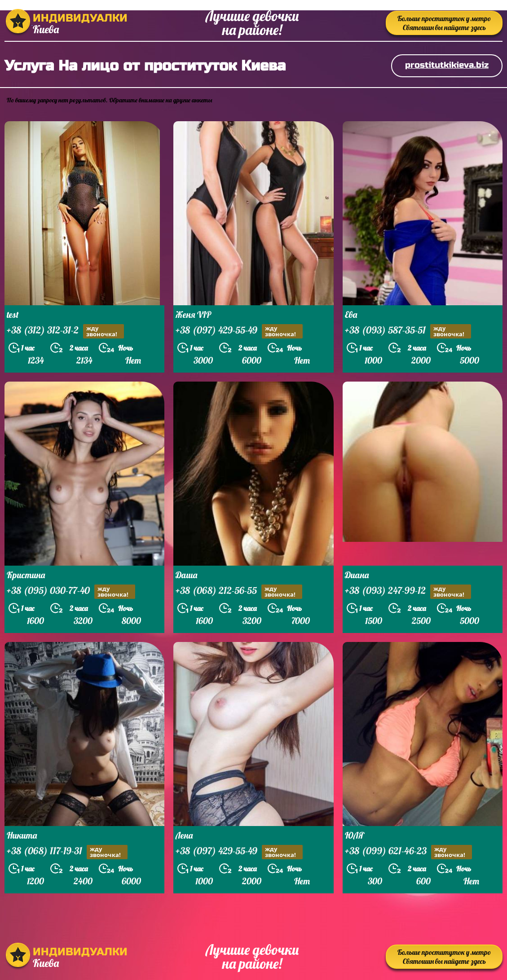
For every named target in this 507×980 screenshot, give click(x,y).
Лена (184, 835)
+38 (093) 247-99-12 (408, 591)
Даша (186, 575)
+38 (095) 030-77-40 (71, 591)
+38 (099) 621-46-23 (408, 852)
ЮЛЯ (355, 835)
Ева (351, 314)
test (13, 314)
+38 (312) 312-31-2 (65, 331)
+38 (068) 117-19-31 (67, 852)
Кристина (26, 575)
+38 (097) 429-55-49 (239, 331)
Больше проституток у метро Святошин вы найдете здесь (444, 23)
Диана (357, 575)
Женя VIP (193, 314)
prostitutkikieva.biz (447, 65)
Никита (22, 835)
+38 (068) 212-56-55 (239, 591)
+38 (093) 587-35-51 (408, 331)
